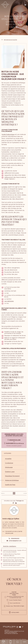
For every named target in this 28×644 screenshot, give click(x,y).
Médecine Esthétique (12, 480)
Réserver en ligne (15, 440)
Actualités (8, 459)
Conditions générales (11, 632)
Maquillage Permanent (12, 476)
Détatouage (9, 467)
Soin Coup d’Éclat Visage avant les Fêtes (14, 558)
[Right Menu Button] (25, 5)
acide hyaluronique (8, 134)
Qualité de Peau (10, 485)
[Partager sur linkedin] (16, 503)
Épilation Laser (10, 472)
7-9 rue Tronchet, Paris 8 (15, 600)
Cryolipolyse (9, 463)
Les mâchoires (9, 301)
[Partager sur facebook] (13, 503)
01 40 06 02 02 (16, 603)
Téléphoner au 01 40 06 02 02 (15, 443)
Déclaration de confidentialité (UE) (14, 631)
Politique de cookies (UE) (11, 634)
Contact (7, 630)
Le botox (4, 187)
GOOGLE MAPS (14, 612)
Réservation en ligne (19, 606)
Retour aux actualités (9, 40)
